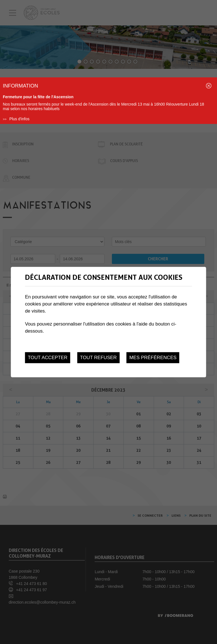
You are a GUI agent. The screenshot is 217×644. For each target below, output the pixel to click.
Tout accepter (47, 358)
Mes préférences (153, 358)
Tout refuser (98, 358)
